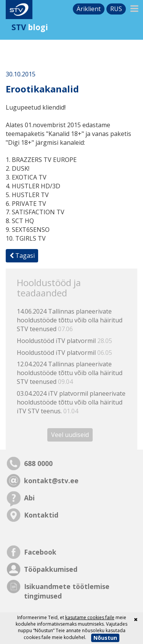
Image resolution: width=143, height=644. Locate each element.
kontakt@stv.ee (51, 481)
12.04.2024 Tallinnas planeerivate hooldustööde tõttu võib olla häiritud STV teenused (70, 373)
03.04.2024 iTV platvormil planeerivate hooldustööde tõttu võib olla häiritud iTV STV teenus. (71, 402)
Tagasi (22, 256)
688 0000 (38, 463)
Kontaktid (41, 515)
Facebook (40, 552)
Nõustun (105, 638)
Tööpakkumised (51, 569)
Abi (29, 498)
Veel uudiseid (70, 435)
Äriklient (89, 9)
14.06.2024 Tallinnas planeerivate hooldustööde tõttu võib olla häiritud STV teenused (70, 320)
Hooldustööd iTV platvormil (64, 341)
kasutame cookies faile (90, 617)
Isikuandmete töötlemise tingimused (67, 591)
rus (116, 9)
